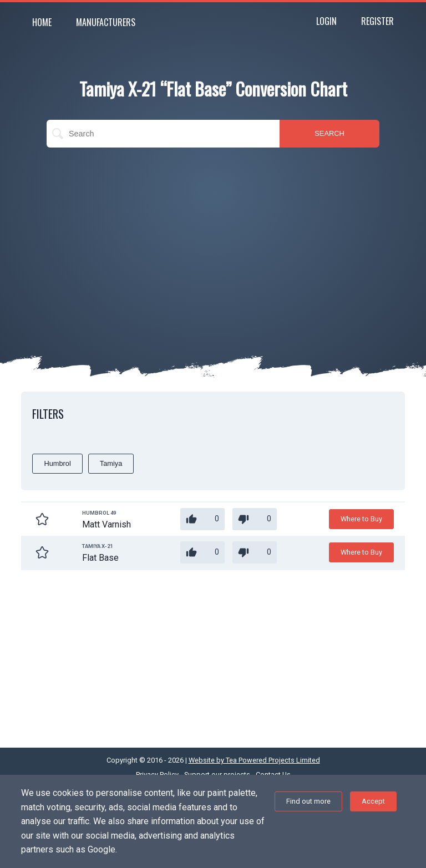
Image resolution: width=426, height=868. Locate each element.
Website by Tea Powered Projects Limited (254, 760)
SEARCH (329, 133)
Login (326, 21)
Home (42, 22)
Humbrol (57, 463)
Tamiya (111, 463)
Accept (373, 801)
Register (377, 21)
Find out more (308, 801)
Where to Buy (361, 519)
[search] (163, 134)
